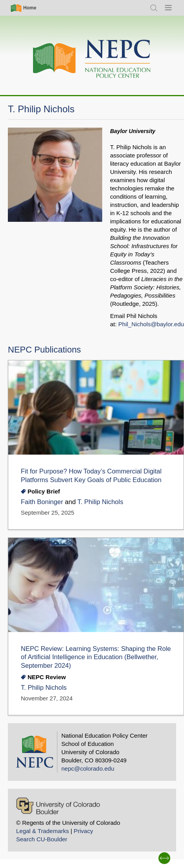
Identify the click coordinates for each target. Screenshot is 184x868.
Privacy (83, 831)
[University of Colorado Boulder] (58, 806)
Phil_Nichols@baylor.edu (151, 324)
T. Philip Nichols (100, 502)
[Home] (92, 59)
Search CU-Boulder (42, 839)
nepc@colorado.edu (88, 768)
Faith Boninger (42, 502)
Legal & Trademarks (42, 831)
